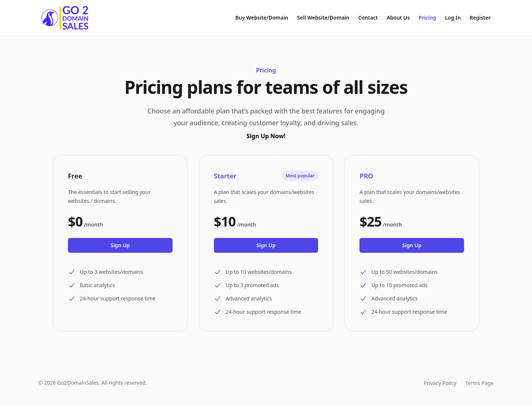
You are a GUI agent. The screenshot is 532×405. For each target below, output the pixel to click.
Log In (453, 18)
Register (480, 18)
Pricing (427, 18)
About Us (398, 18)
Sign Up (120, 245)
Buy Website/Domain (262, 18)
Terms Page (479, 383)
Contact (368, 18)
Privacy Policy (440, 383)
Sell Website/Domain (323, 18)
